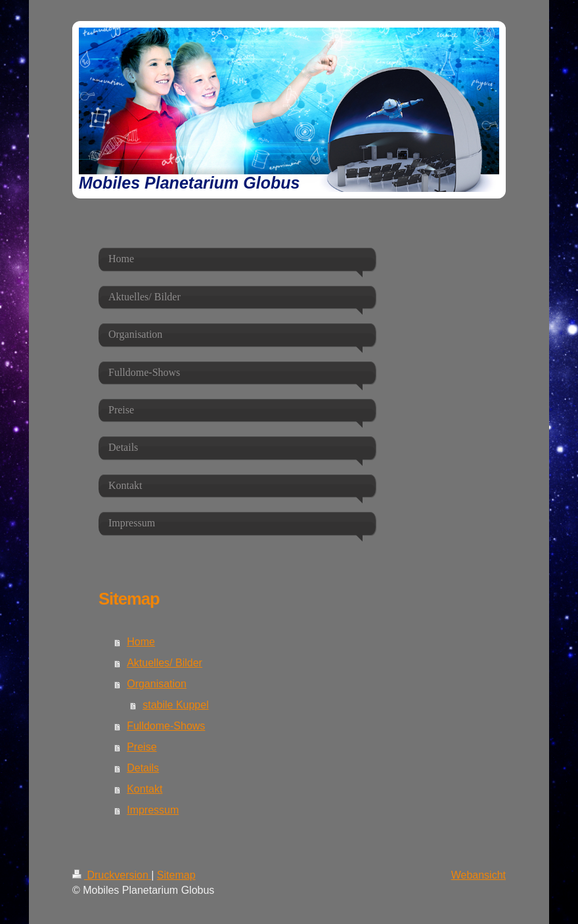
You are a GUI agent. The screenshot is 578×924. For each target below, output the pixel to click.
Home (141, 642)
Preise (142, 747)
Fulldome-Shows (166, 726)
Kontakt (144, 789)
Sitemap (176, 875)
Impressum (153, 810)
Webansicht (478, 875)
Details (143, 768)
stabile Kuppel (176, 705)
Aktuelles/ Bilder (165, 663)
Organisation (157, 684)
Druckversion (112, 875)
